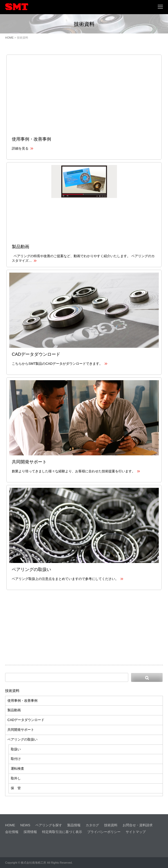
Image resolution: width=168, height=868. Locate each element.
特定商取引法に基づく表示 (62, 832)
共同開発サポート (29, 462)
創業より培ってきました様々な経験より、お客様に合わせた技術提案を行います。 (76, 471)
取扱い (16, 749)
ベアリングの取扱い (31, 570)
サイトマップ (136, 832)
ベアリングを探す (49, 825)
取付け (16, 759)
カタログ (92, 825)
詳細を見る (22, 148)
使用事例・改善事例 (31, 139)
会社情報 (12, 832)
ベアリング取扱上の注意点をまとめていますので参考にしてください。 (67, 579)
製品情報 (74, 825)
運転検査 (17, 769)
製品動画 (21, 247)
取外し (16, 778)
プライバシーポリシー (104, 832)
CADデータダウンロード (36, 354)
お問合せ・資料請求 (138, 825)
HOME (9, 38)
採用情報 (30, 832)
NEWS (25, 825)
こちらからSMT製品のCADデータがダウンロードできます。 (60, 364)
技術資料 (12, 691)
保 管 (16, 788)
